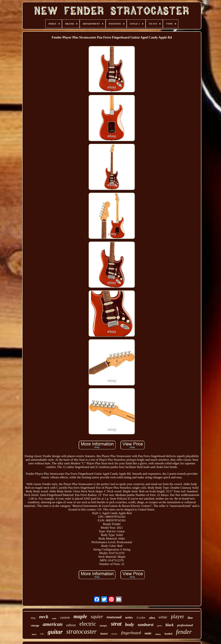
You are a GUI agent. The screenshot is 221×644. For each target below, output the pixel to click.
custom (65, 617)
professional (185, 625)
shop (33, 618)
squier (97, 617)
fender (184, 632)
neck (44, 617)
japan (34, 634)
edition (71, 625)
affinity (158, 634)
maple (80, 616)
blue (190, 618)
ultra (152, 618)
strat (116, 624)
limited (104, 634)
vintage (35, 625)
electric (88, 624)
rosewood (114, 617)
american (53, 624)
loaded (168, 634)
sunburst (145, 625)
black (170, 625)
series (129, 617)
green (159, 626)
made (54, 618)
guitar (55, 632)
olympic (103, 626)
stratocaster (82, 632)
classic (114, 634)
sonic (148, 633)
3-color (141, 618)
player (177, 616)
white (163, 617)
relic (42, 634)
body (130, 624)
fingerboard (131, 633)
